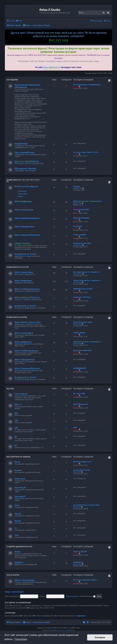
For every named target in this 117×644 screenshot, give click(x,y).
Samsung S (20, 479)
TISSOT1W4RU (79, 333)
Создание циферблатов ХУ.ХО (19, 547)
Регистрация (18, 592)
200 (16, 413)
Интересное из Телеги (25, 254)
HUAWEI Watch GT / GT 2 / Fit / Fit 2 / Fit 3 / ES (23, 181)
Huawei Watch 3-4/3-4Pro (17, 317)
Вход (7, 592)
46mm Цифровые (23, 201)
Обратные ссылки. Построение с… (88, 342)
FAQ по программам (25, 580)
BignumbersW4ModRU (82, 350)
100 (16, 428)
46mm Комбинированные (27, 218)
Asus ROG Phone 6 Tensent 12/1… (87, 505)
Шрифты (19, 562)
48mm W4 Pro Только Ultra (27, 322)
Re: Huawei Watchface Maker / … (86, 580)
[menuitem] (19, 21)
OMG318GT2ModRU (81, 218)
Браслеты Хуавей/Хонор (27, 161)
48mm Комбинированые (27, 351)
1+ (16, 528)
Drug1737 (77, 472)
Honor (17, 462)
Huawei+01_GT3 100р (82, 297)
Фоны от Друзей (80, 551)
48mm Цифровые (23, 342)
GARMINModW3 (80, 368)
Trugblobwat (81, 616)
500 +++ (18, 404)
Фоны (17, 552)
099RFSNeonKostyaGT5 (83, 289)
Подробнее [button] (21, 639)
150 (16, 421)
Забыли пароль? (72, 596)
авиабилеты (78, 562)
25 (16, 445)
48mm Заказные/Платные (27, 368)
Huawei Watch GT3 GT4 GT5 (18, 267)
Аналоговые (23, 194)
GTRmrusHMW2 (80, 235)
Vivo (17, 535)
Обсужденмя (12, 80)
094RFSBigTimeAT (81, 404)
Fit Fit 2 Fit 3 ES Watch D (26, 187)
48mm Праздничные (25, 360)
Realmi (18, 521)
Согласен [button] (100, 637)
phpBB (53, 628)
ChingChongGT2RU (81, 210)
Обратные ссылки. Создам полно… (88, 201)
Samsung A (20, 496)
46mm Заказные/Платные (27, 235)
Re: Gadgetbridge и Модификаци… (88, 85)
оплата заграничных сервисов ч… (88, 280)
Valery (76, 86)
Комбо (20, 196)
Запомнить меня (88, 596)
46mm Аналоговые (24, 210)
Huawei (18, 470)
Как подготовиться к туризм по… (87, 272)
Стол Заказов (21, 394)
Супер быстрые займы (83, 322)
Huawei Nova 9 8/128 (82, 470)
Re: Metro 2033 (79, 394)
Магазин (10, 389)
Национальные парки (82, 243)
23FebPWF (78, 226)
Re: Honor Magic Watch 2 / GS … (86, 152)
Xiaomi (18, 514)
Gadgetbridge (21, 144)
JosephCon (78, 188)
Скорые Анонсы (23, 243)
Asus (17, 505)
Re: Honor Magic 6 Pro (82, 462)
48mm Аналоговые (24, 333)
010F (75, 427)
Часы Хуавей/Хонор (24, 152)
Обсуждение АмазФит (25, 169)
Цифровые (22, 191)
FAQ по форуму (13, 575)
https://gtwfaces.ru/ (52, 67)
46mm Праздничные (25, 227)
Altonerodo (77, 203)
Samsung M (20, 488)
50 (16, 437)
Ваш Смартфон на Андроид (18, 457)
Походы (77, 186)
